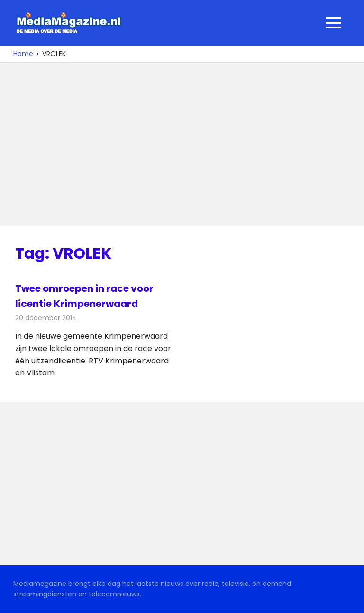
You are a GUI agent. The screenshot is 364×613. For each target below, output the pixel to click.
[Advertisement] (182, 144)
